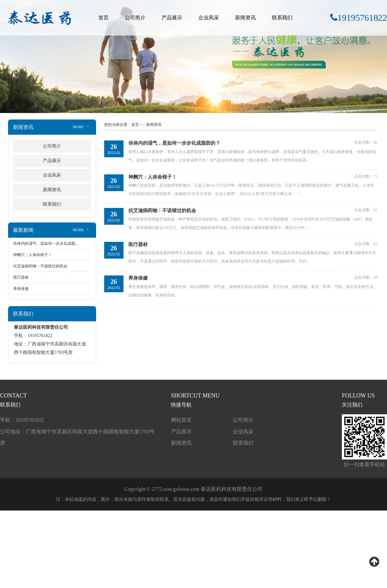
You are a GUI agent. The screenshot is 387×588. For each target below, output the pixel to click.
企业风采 (209, 18)
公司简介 (135, 18)
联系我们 (282, 18)
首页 (104, 18)
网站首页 (181, 420)
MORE (82, 127)
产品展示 (172, 18)
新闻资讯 (245, 18)
